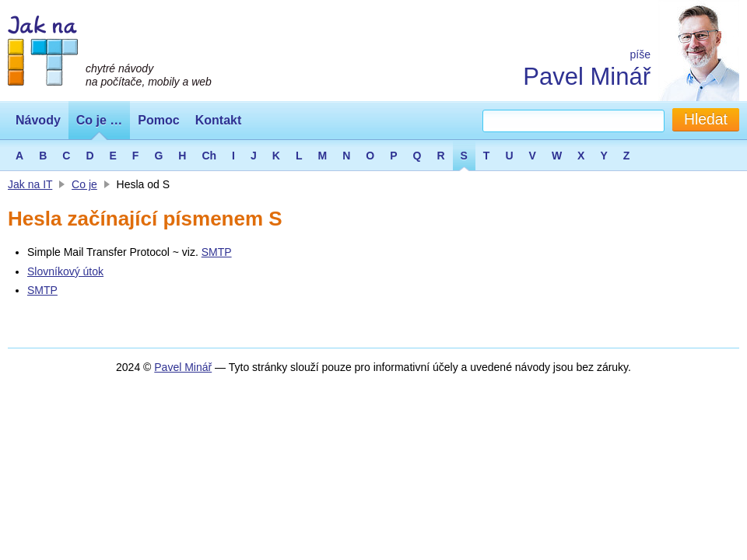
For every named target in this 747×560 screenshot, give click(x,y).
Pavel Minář (587, 77)
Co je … (100, 120)
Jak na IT (30, 184)
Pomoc (158, 120)
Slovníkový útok (65, 271)
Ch (209, 156)
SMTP (217, 252)
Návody (38, 120)
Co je (84, 184)
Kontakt (219, 120)
